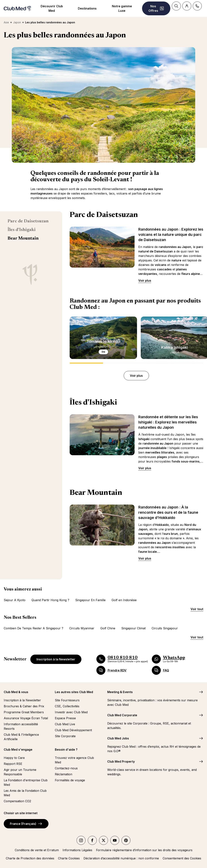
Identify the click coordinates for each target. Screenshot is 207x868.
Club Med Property (121, 761)
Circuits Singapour (165, 628)
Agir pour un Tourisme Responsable (20, 772)
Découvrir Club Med (52, 8)
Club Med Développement (73, 730)
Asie (6, 22)
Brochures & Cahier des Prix (24, 706)
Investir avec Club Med (71, 712)
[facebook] (92, 840)
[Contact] (197, 6)
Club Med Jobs (118, 738)
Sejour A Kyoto (15, 600)
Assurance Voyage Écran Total (26, 718)
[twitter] (103, 840)
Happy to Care (14, 758)
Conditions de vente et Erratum (37, 850)
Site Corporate (65, 736)
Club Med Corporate (122, 715)
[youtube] (115, 840)
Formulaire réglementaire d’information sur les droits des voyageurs (144, 850)
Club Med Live (65, 724)
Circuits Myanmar (82, 628)
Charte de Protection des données (30, 858)
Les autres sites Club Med (74, 692)
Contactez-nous (66, 768)
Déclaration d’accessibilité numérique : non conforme (121, 858)
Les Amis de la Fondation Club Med (25, 793)
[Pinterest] (126, 840)
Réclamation (64, 774)
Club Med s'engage (18, 750)
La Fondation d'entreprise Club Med (26, 782)
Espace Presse (65, 718)
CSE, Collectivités (67, 706)
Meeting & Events (120, 692)
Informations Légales (77, 850)
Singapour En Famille (90, 600)
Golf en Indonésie (124, 600)
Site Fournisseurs (67, 700)
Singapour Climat (133, 628)
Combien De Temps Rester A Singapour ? (34, 628)
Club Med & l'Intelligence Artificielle (21, 737)
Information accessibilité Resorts (21, 726)
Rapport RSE (13, 764)
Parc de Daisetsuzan (28, 221)
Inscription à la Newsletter (56, 659)
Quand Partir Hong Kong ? (50, 600)
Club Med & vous (16, 692)
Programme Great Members (24, 712)
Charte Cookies (69, 858)
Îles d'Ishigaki (22, 230)
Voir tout (197, 609)
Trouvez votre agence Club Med (74, 760)
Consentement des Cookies (182, 858)
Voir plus (145, 280)
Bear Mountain (23, 238)
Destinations (87, 8)
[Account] (187, 6)
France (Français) (26, 824)
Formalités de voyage (70, 780)
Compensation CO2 (17, 801)
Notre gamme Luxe (122, 8)
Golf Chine (108, 628)
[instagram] (81, 840)
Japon (17, 22)
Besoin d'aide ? (66, 750)
